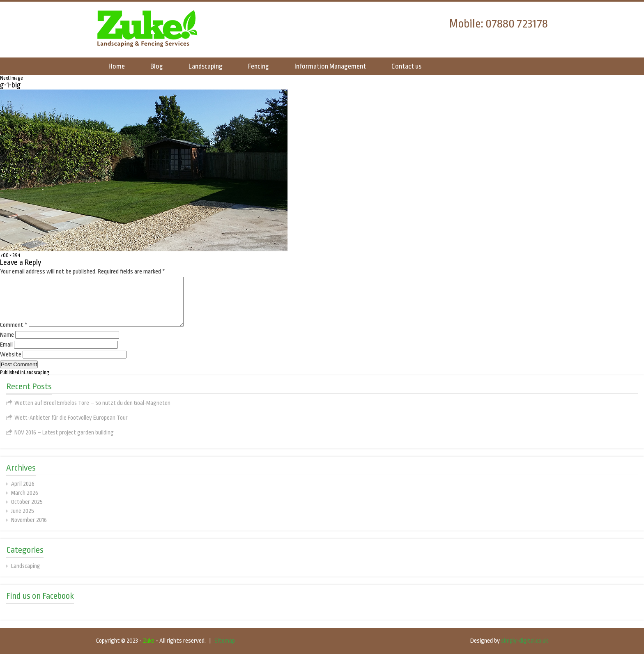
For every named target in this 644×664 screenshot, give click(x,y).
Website (11, 364)
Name (7, 345)
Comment (14, 335)
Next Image (11, 78)
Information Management (330, 66)
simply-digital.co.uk (524, 651)
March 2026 (25, 503)
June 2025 (23, 521)
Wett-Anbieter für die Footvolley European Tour (71, 427)
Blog (157, 66)
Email (6, 355)
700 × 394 (10, 255)
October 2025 (27, 512)
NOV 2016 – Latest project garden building (64, 442)
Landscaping (206, 66)
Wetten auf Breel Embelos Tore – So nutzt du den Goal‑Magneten (92, 413)
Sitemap (225, 651)
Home (117, 66)
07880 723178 (517, 24)
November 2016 (29, 530)
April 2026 (23, 494)
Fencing (259, 66)
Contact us (406, 66)
